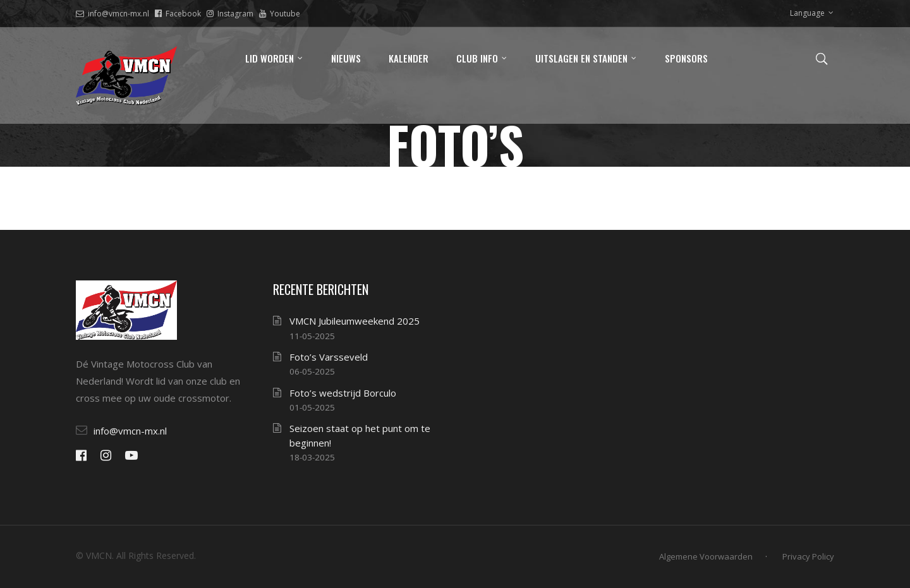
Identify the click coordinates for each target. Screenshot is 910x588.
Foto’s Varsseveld (329, 357)
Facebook (178, 14)
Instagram (230, 14)
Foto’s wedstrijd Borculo (343, 393)
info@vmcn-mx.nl (112, 14)
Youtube (280, 14)
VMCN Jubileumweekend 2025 (355, 321)
